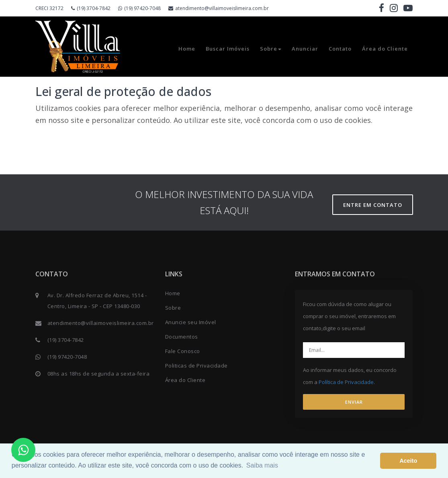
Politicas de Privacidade (196, 366)
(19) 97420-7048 (139, 8)
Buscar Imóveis (228, 49)
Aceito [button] (408, 461)
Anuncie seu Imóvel (191, 322)
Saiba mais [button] (262, 465)
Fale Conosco (183, 351)
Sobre (271, 49)
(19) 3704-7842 (91, 8)
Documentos (182, 337)
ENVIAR (354, 402)
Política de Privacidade (346, 382)
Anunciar (305, 49)
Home (187, 49)
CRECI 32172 (49, 8)
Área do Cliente (385, 49)
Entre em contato (373, 205)
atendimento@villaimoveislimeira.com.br (219, 8)
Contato (340, 49)
